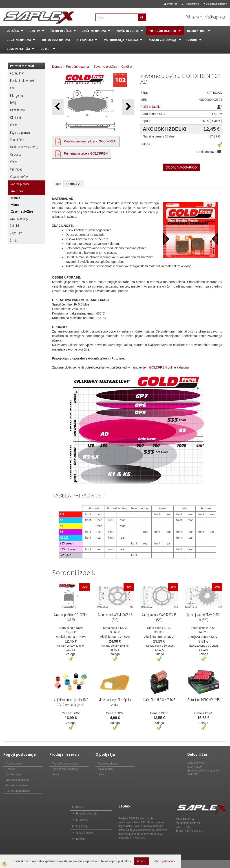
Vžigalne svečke (19, 177)
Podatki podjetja (107, 764)
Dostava (11, 769)
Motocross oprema (56, 40)
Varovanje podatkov (17, 780)
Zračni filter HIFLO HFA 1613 (159, 700)
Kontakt (81, 839)
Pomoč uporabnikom (18, 791)
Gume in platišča (18, 49)
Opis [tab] (58, 184)
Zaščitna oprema (94, 31)
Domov (57, 67)
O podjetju (82, 826)
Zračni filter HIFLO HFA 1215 (203, 700)
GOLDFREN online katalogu (169, 367)
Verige (14, 162)
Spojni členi (17, 140)
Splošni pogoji (85, 833)
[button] (128, 107)
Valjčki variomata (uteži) (24, 147)
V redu (142, 861)
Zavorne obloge (19, 218)
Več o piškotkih (164, 861)
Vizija (101, 774)
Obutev (35, 31)
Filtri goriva (17, 95)
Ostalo (14, 125)
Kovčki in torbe (128, 31)
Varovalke (16, 154)
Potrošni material (163, 31)
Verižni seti (16, 169)
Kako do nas (105, 769)
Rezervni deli (196, 31)
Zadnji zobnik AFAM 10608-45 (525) (115, 617)
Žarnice (14, 241)
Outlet (46, 49)
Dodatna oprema (19, 40)
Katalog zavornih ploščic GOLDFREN (90, 141)
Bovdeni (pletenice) (22, 81)
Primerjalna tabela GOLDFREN (86, 153)
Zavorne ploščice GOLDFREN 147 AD (71, 617)
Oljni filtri (15, 117)
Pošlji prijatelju (150, 107)
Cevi (13, 88)
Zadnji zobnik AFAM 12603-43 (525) (159, 617)
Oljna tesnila (17, 110)
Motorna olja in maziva (121, 40)
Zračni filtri (16, 233)
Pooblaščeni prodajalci (65, 764)
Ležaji (13, 103)
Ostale (16, 198)
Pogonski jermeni (20, 132)
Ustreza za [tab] (74, 184)
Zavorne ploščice (20, 184)
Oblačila (13, 31)
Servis (55, 774)
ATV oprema (85, 40)
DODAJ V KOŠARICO (181, 167)
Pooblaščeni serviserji (65, 769)
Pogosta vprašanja (17, 785)
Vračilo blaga (13, 774)
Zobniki (14, 226)
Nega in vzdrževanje (163, 40)
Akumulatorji (18, 73)
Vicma (15, 205)
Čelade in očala (61, 31)
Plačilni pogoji (14, 764)
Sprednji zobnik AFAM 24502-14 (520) (203, 617)
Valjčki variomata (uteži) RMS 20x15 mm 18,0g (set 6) (71, 702)
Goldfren (17, 191)
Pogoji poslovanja (87, 814)
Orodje (192, 40)
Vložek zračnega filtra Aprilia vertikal (115, 702)
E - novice (82, 820)
